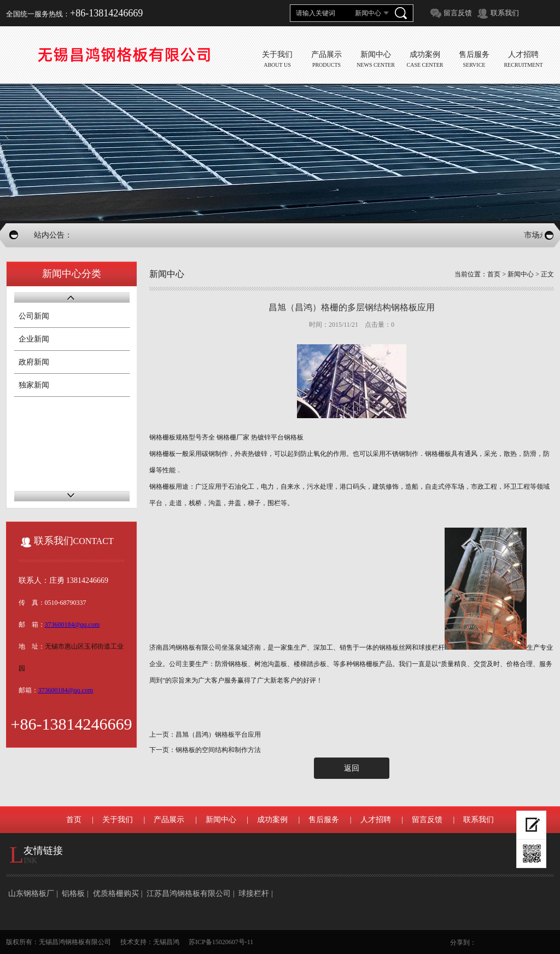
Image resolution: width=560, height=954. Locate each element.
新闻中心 (521, 274)
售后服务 (324, 820)
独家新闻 (34, 385)
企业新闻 (34, 339)
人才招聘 (376, 820)
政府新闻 (34, 362)
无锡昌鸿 (166, 942)
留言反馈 (458, 13)
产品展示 (169, 820)
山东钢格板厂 (31, 894)
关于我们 (118, 820)
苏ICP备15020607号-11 (221, 942)
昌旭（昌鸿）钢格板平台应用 (218, 735)
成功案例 (272, 820)
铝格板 (73, 894)
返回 (352, 768)
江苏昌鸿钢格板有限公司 (189, 894)
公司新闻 (34, 316)
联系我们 (505, 13)
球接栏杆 (254, 894)
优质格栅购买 (116, 894)
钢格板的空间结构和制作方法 (218, 750)
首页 (494, 274)
